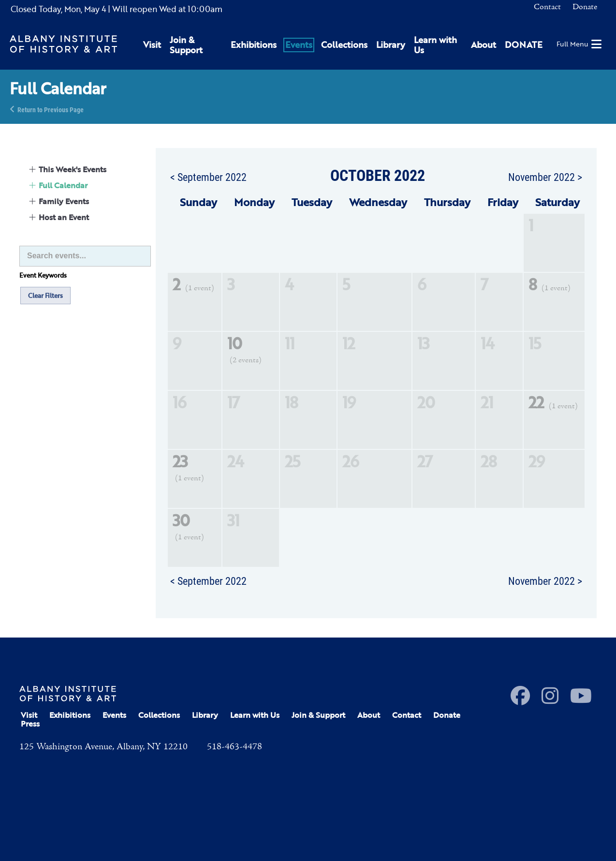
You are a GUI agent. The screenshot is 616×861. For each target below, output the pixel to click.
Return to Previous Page (51, 109)
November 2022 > (545, 177)
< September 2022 (208, 177)
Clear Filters (45, 296)
